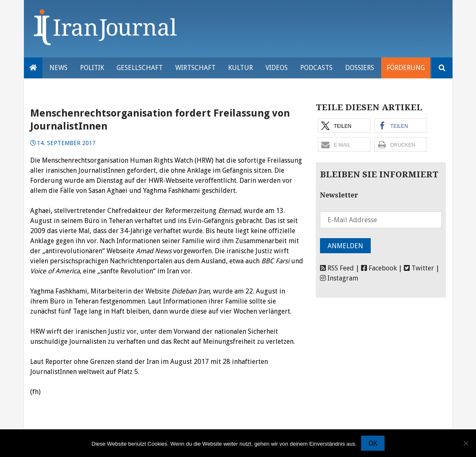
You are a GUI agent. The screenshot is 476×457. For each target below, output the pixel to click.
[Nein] (466, 443)
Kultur (241, 68)
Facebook (379, 268)
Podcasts (316, 68)
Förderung (406, 68)
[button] (344, 126)
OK (373, 443)
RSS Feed (337, 268)
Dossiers (360, 68)
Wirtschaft (195, 68)
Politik (92, 68)
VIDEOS (277, 68)
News (59, 68)
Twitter (419, 268)
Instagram (339, 278)
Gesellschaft (140, 68)
